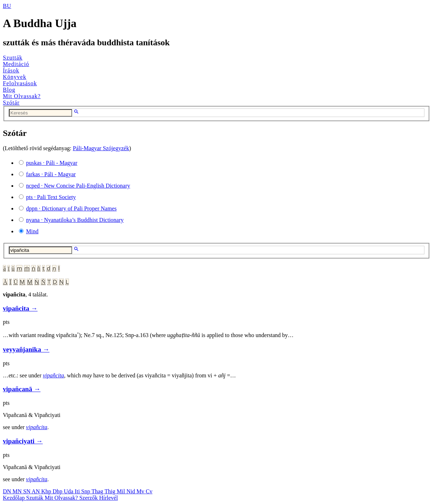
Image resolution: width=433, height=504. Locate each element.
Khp (47, 491)
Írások (11, 70)
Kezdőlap (14, 498)
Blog (9, 90)
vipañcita (54, 375)
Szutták (13, 58)
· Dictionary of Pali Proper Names (71, 208)
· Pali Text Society (51, 197)
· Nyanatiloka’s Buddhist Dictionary (75, 220)
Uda (69, 491)
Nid (131, 491)
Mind (32, 231)
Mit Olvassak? (22, 96)
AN (36, 491)
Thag (98, 491)
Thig (111, 491)
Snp (87, 491)
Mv (141, 491)
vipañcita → (20, 308)
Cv (149, 491)
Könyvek (15, 77)
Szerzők (89, 498)
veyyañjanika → (26, 349)
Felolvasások (20, 83)
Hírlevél (109, 498)
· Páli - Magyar (52, 163)
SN (27, 491)
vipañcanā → (22, 389)
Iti (78, 491)
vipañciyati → (23, 441)
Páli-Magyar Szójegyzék (101, 148)
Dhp (58, 491)
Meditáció (16, 64)
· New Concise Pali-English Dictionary (78, 186)
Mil (122, 491)
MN (18, 491)
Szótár (11, 103)
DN (8, 491)
